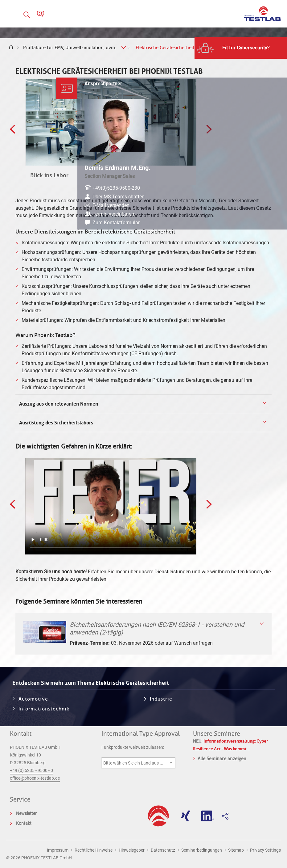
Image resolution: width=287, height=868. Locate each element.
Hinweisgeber (132, 850)
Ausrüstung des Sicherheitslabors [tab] (55, 423)
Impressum (58, 850)
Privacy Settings (265, 850)
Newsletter (26, 813)
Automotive (33, 699)
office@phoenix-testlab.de (35, 778)
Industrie (161, 699)
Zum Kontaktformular (254, 224)
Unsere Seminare (217, 734)
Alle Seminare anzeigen (220, 758)
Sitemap (236, 850)
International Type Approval (141, 734)
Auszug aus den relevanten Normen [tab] (58, 404)
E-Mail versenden (249, 207)
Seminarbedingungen (202, 850)
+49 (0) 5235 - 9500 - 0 (31, 770)
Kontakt (21, 734)
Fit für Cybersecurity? (246, 48)
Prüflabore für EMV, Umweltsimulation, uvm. (70, 48)
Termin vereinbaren (251, 216)
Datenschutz (163, 850)
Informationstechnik (44, 709)
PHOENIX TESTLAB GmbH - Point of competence (262, 14)
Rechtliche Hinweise (94, 850)
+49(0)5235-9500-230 (254, 182)
